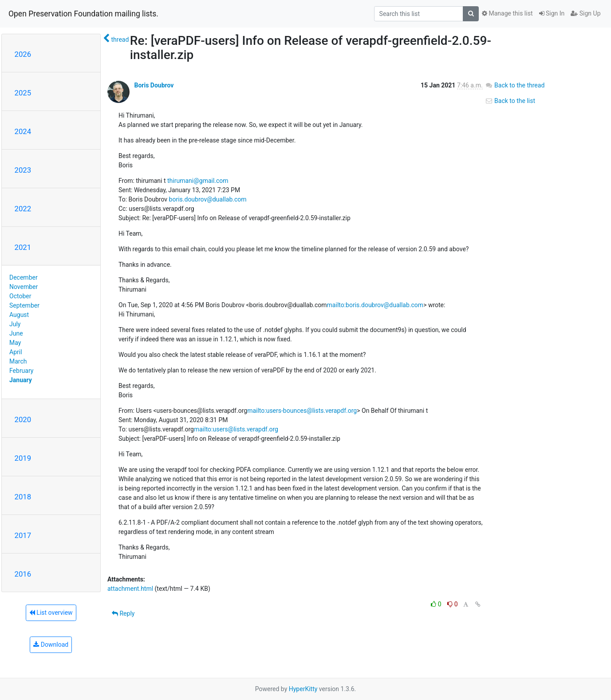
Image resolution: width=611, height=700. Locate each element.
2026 (23, 54)
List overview (51, 613)
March (18, 361)
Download (51, 645)
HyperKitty (303, 689)
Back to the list (510, 101)
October (20, 296)
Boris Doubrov (154, 85)
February (21, 371)
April (16, 352)
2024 (23, 131)
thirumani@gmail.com (198, 181)
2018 (23, 497)
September (24, 305)
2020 (23, 419)
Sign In (552, 13)
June (16, 333)
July (15, 324)
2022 (23, 209)
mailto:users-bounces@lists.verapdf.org (302, 411)
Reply (123, 613)
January (21, 380)
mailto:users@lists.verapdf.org (236, 429)
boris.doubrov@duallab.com (208, 199)
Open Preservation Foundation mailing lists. (83, 14)
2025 (23, 93)
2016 (23, 574)
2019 (23, 458)
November (24, 287)
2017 (23, 535)
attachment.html (130, 589)
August (19, 315)
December (24, 277)
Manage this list (507, 13)
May (15, 343)
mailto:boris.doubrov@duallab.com (375, 305)
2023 (23, 170)
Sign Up (585, 13)
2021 (23, 247)
